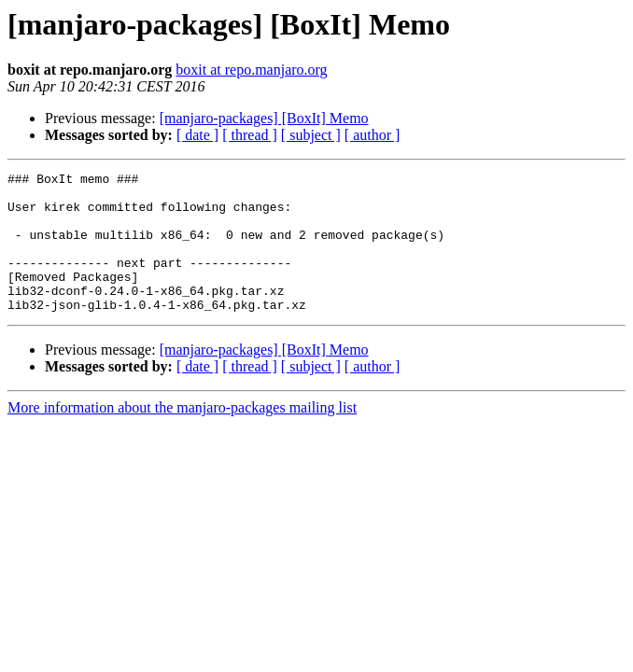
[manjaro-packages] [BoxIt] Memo (264, 118)
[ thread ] (250, 135)
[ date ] (197, 135)
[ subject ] (311, 135)
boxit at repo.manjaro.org (251, 70)
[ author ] (373, 135)
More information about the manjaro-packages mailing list (182, 435)
